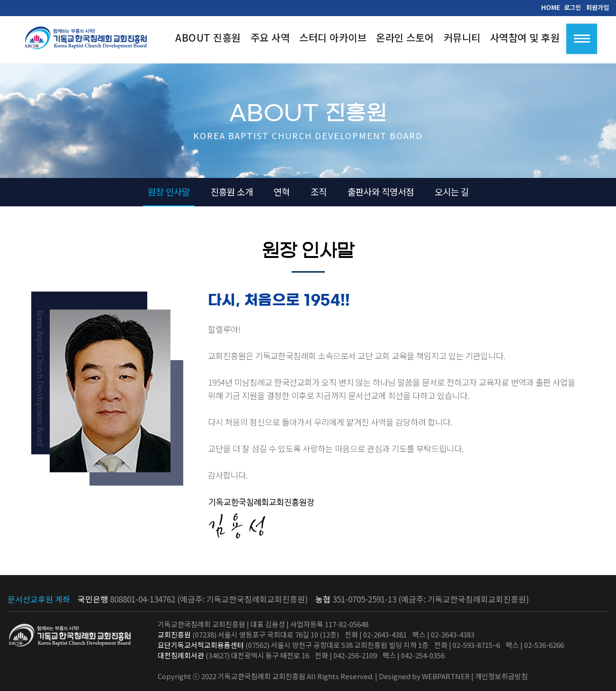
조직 (319, 191)
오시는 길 (452, 191)
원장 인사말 (169, 191)
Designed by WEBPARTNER (424, 676)
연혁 (282, 191)
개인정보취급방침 (501, 676)
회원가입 (598, 7)
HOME (551, 7)
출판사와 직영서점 (381, 191)
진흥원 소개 (232, 191)
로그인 (572, 7)
